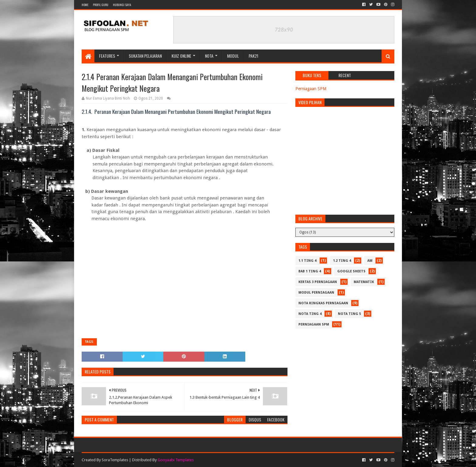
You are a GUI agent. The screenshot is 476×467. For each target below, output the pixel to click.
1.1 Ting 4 (307, 261)
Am (370, 261)
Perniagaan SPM (311, 89)
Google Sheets (351, 271)
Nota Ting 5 (349, 314)
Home (85, 5)
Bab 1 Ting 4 (310, 271)
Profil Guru (101, 5)
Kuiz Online (181, 56)
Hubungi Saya (122, 5)
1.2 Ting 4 (342, 261)
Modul (233, 56)
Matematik (364, 282)
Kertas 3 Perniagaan (318, 282)
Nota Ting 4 (310, 314)
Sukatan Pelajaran (145, 56)
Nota (209, 56)
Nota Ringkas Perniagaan (323, 303)
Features (107, 56)
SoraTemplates (115, 460)
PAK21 (253, 56)
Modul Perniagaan (316, 293)
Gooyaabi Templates (176, 460)
